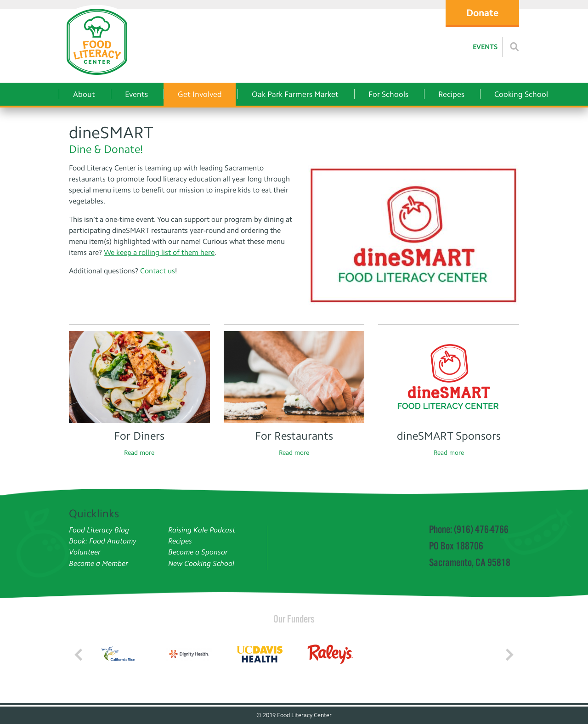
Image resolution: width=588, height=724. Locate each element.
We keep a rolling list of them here (159, 252)
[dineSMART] (413, 235)
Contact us (158, 271)
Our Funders (294, 619)
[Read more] (514, 47)
